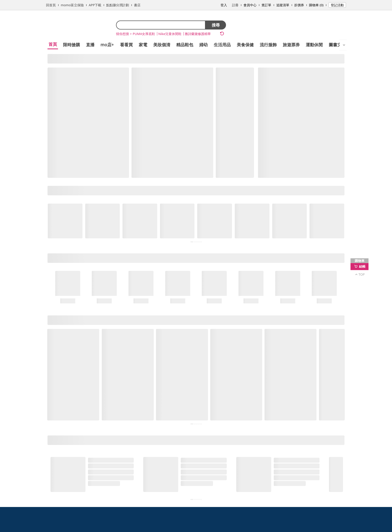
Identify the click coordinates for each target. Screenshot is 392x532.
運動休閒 (314, 45)
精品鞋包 (185, 45)
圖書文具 (337, 45)
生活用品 (222, 45)
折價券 (299, 5)
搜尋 (216, 25)
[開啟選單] (344, 45)
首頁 (53, 44)
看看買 (126, 45)
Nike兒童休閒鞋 (170, 34)
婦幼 (203, 45)
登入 (224, 5)
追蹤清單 (283, 5)
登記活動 (337, 5)
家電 (143, 45)
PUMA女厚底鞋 (144, 34)
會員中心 (250, 5)
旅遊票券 (291, 45)
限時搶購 (71, 45)
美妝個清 (162, 45)
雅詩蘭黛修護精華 (198, 34)
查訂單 (266, 5)
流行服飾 (268, 45)
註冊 (235, 5)
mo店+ (107, 45)
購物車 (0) (316, 5)
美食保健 (245, 45)
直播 (90, 45)
